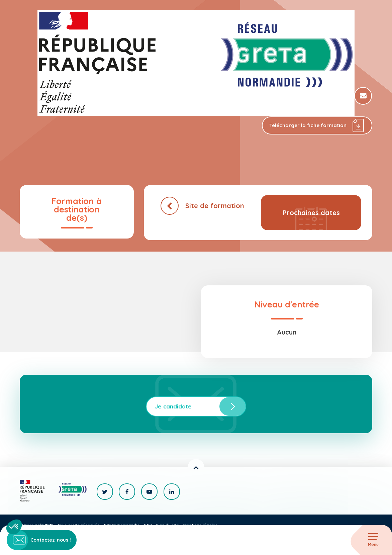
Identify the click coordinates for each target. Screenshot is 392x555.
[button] (14, 527)
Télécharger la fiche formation (317, 126)
